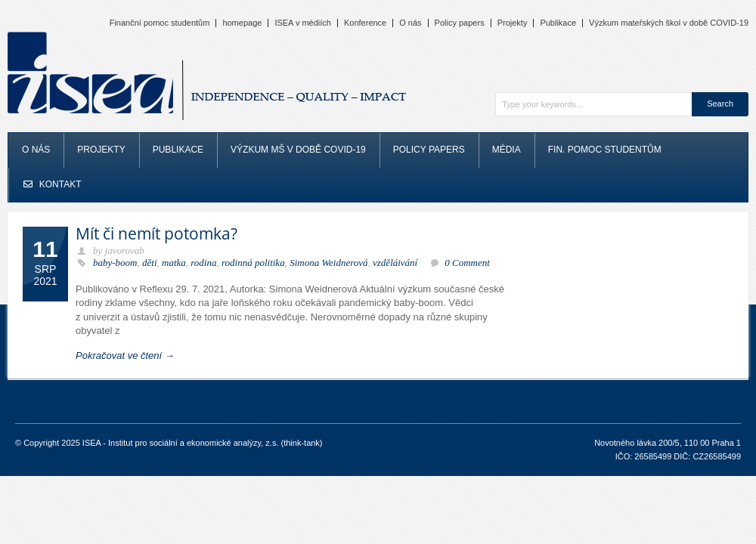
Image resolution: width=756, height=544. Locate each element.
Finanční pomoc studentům (160, 23)
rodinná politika (253, 263)
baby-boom (115, 263)
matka (174, 263)
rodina (203, 263)
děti (150, 263)
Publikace (558, 23)
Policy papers (460, 23)
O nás (410, 23)
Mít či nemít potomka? (156, 233)
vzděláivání (395, 263)
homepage (242, 23)
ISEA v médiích (303, 23)
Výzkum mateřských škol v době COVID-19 (669, 23)
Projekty (513, 23)
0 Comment (467, 263)
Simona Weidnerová (328, 263)
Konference (365, 23)
